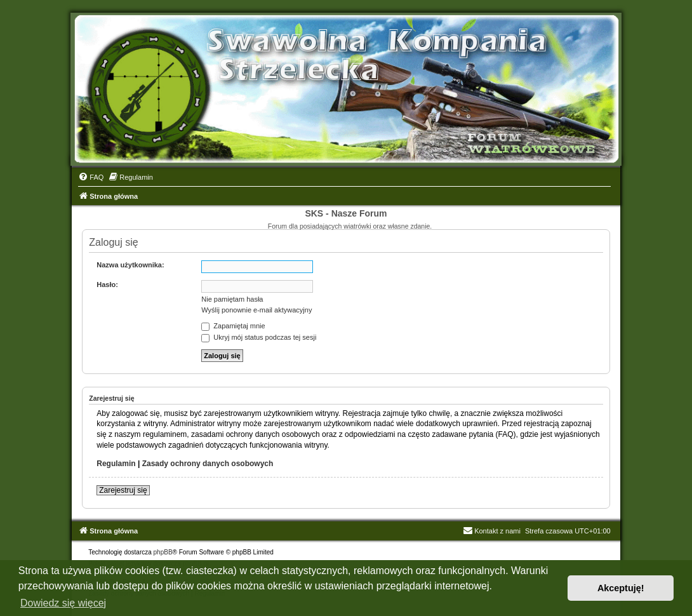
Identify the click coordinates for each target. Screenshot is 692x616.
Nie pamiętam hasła (232, 299)
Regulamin (116, 464)
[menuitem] (91, 177)
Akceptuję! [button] (621, 588)
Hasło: (107, 285)
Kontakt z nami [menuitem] (492, 531)
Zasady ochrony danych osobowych (208, 464)
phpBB (163, 552)
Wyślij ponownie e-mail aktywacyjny (256, 310)
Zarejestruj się (123, 490)
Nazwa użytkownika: (130, 265)
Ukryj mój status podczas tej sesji (259, 337)
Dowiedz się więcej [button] (63, 603)
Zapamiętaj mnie (233, 326)
